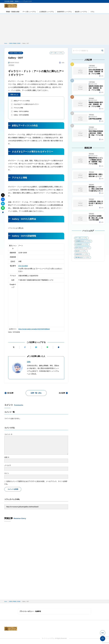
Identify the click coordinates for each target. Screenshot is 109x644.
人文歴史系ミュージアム (47, 12)
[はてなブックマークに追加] (36, 348)
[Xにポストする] (14, 348)
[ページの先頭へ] (103, 639)
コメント (8, 434)
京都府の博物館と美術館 (16, 53)
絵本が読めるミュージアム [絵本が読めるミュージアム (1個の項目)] (83, 250)
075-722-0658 (23, 266)
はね (29, 362)
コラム (92, 12)
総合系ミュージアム (81, 12)
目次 (14, 95)
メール (8, 465)
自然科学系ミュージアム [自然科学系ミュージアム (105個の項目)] (82, 257)
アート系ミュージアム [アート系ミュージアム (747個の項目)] (82, 240)
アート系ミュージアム (29, 12)
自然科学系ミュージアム (64, 12)
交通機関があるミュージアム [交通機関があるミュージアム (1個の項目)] (83, 243)
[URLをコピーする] (59, 348)
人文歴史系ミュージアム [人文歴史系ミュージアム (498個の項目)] (82, 247)
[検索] (102, 51)
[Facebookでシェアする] (25, 348)
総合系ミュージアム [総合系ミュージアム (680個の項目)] (81, 253)
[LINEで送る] (47, 348)
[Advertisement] (54, 28)
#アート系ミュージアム (57, 53)
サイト (7, 474)
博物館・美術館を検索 (13, 12)
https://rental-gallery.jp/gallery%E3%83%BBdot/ (34, 329)
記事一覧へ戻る (36, 393)
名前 (7, 457)
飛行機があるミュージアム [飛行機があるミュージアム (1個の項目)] (83, 260)
